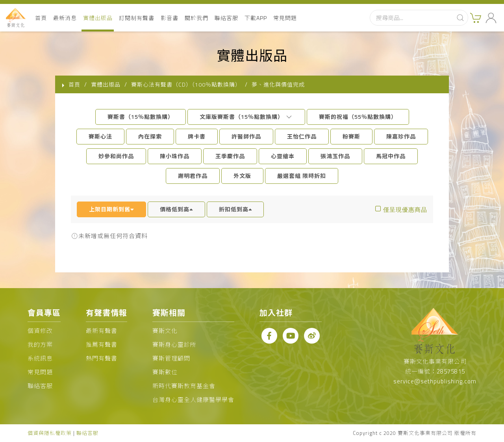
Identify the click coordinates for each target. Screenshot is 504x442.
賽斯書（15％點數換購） (141, 117)
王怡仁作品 (302, 136)
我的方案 (40, 345)
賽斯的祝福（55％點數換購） (358, 117)
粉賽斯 (351, 136)
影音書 (170, 18)
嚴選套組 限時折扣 (302, 176)
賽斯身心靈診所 (174, 345)
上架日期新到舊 (111, 209)
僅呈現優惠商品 (405, 210)
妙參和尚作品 (116, 156)
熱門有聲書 (102, 358)
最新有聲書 (102, 331)
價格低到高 (176, 209)
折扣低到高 (235, 209)
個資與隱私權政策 (50, 433)
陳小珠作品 (175, 156)
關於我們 (196, 18)
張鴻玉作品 (335, 156)
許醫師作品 (246, 136)
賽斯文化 (165, 331)
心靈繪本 (283, 156)
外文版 (242, 176)
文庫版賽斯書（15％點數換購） (246, 117)
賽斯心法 (100, 136)
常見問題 (285, 18)
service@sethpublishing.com (435, 381)
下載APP (256, 18)
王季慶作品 (230, 156)
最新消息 (65, 18)
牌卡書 (197, 136)
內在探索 (150, 136)
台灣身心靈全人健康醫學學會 (193, 400)
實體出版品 (98, 18)
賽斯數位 (165, 372)
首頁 (41, 18)
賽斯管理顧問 (171, 358)
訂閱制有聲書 (137, 18)
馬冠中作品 (391, 156)
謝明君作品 (193, 176)
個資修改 (40, 331)
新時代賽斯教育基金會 (184, 386)
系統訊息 (40, 358)
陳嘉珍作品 (401, 136)
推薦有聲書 (102, 345)
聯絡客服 (226, 18)
